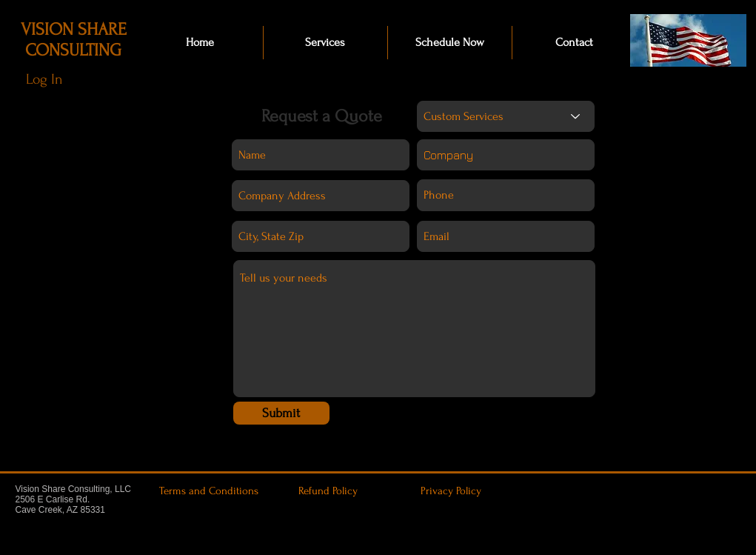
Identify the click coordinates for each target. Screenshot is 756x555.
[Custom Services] (506, 116)
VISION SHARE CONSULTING (74, 40)
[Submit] (281, 413)
